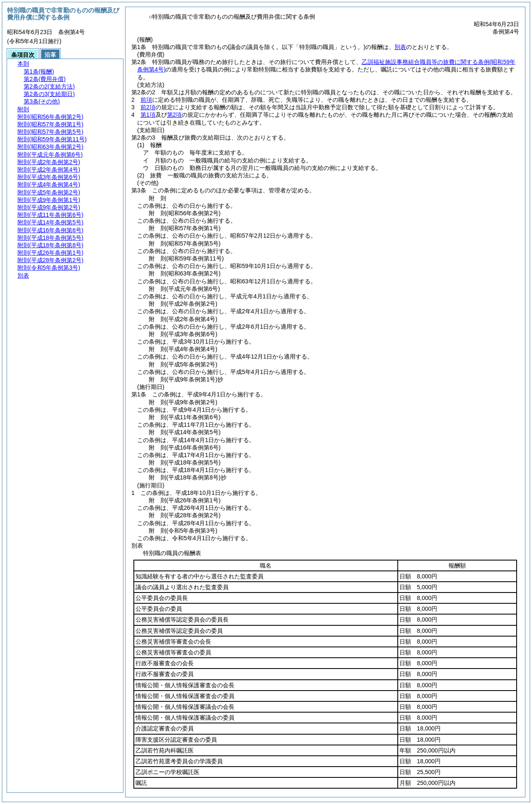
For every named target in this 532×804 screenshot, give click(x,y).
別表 (400, 47)
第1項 (148, 115)
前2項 (148, 107)
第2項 (175, 115)
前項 (146, 100)
